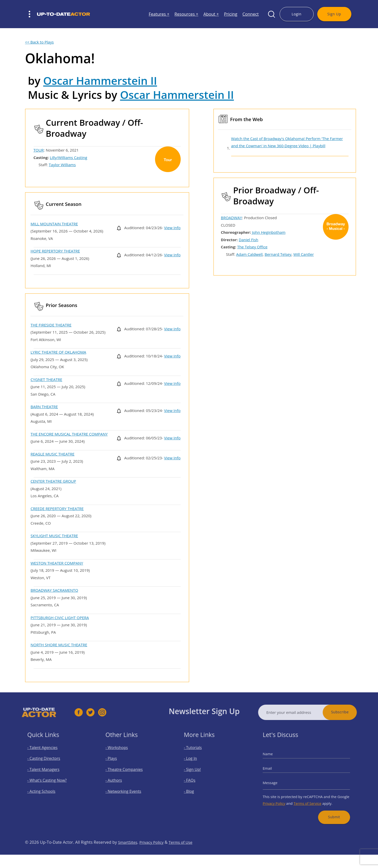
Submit (329, 810)
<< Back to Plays (39, 42)
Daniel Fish (249, 240)
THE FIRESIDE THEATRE (51, 325)
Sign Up (334, 14)
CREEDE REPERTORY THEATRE (57, 509)
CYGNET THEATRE (46, 379)
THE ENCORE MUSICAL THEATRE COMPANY (69, 434)
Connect (251, 14)
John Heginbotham (269, 232)
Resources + (186, 14)
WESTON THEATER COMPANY (57, 563)
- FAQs (194, 780)
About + (211, 14)
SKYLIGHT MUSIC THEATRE (54, 536)
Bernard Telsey (278, 254)
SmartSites (128, 853)
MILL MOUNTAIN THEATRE (54, 224)
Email (274, 770)
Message (277, 781)
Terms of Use (184, 853)
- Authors (118, 780)
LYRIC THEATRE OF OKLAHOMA (58, 352)
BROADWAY (232, 218)
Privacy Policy (280, 799)
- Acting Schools (44, 789)
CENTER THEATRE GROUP (53, 481)
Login (297, 14)
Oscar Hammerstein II (100, 81)
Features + (159, 14)
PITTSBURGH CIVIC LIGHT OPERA (60, 618)
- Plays (116, 762)
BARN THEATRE (44, 407)
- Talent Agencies (45, 753)
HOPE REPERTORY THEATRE (55, 251)
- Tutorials (197, 753)
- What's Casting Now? (49, 780)
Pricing (231, 14)
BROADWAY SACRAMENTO (54, 590)
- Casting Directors (46, 762)
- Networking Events (126, 789)
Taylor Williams (62, 165)
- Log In (195, 762)
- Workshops (120, 753)
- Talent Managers (46, 771)
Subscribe (350, 712)
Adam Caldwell (249, 254)
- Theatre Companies (127, 771)
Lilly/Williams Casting (68, 157)
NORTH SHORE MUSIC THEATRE (59, 645)
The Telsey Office (252, 247)
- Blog (194, 789)
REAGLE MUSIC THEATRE (52, 454)
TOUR (39, 150)
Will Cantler (304, 254)
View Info (172, 228)
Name (275, 758)
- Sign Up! (196, 771)
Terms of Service (307, 799)
